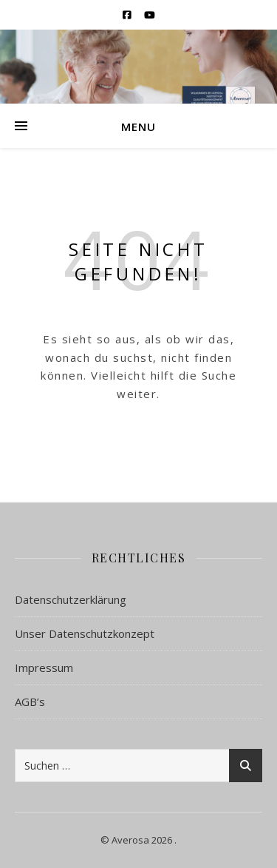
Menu (138, 127)
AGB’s (30, 702)
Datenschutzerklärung (71, 599)
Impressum (44, 667)
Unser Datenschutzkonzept (85, 633)
